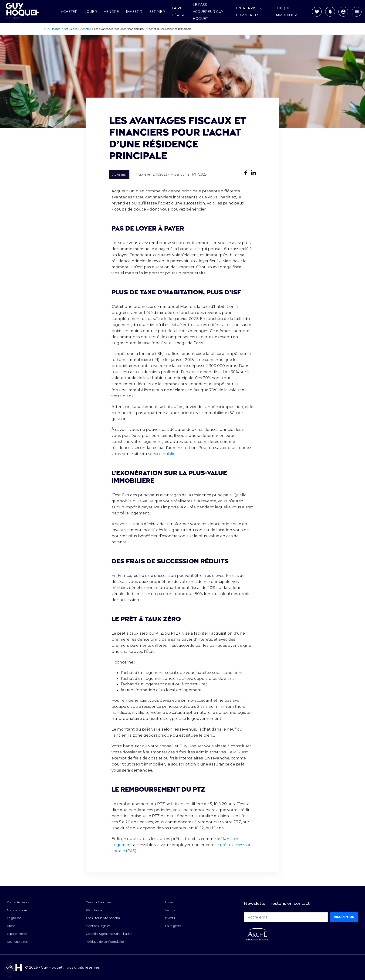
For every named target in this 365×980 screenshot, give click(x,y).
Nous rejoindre (17, 910)
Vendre (111, 12)
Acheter (69, 12)
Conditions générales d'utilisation (109, 934)
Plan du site (94, 910)
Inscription (344, 917)
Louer (91, 12)
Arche (11, 926)
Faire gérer (173, 926)
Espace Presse (17, 934)
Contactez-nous (18, 902)
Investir (134, 12)
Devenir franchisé (98, 902)
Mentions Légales (98, 926)
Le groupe (14, 918)
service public (162, 454)
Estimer (157, 12)
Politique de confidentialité (105, 942)
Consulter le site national (103, 918)
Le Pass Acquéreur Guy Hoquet (208, 12)
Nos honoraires (17, 942)
